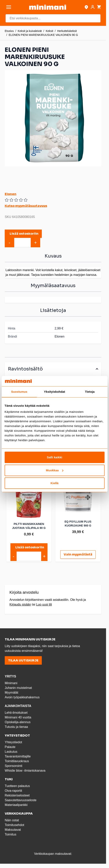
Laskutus (11, 752)
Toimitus (11, 834)
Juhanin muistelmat (18, 688)
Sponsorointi (14, 766)
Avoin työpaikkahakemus (22, 697)
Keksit (49, 31)
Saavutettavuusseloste (21, 800)
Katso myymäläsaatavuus (26, 206)
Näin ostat (12, 820)
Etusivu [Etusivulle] (9, 31)
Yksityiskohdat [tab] (54, 392)
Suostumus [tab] (19, 392)
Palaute (10, 747)
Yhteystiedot (13, 742)
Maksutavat (13, 830)
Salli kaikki (55, 457)
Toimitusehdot (14, 825)
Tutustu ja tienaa (16, 727)
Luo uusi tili (44, 604)
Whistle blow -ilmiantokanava (25, 771)
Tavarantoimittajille (18, 756)
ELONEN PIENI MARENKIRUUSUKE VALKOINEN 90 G (43, 35)
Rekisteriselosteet (17, 795)
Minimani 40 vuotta (18, 717)
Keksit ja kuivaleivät (30, 31)
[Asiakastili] (93, 7)
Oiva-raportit (13, 791)
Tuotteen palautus (18, 786)
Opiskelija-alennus (18, 722)
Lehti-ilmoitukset (16, 713)
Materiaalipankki (16, 805)
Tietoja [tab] (90, 392)
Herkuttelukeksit (67, 31)
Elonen (11, 194)
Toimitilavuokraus (17, 761)
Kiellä (54, 483)
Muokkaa (55, 470)
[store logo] (48, 7)
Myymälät (11, 693)
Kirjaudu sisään (20, 604)
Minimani (11, 683)
